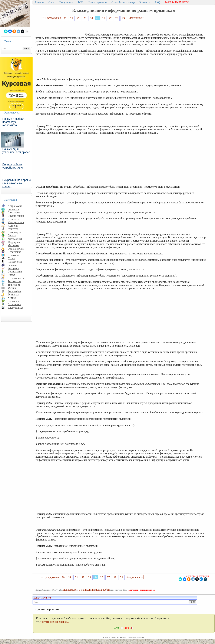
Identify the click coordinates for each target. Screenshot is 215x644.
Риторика (13, 268)
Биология (13, 209)
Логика (12, 235)
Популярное (66, 2)
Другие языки (16, 216)
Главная (39, 2)
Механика (14, 245)
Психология (15, 262)
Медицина (14, 242)
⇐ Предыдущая (52, 18)
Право (11, 258)
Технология (14, 281)
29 (123, 18)
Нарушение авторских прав (142, 590)
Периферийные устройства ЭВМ (13, 166)
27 (110, 18)
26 (104, 18)
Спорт (11, 275)
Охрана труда (16, 249)
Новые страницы (97, 2)
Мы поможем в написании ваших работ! (86, 590)
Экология (13, 301)
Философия (14, 291)
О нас (52, 2)
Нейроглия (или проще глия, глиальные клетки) (17, 183)
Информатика (16, 222)
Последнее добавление (136, 637)
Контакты (145, 2)
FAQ (158, 2)
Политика (13, 255)
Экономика (14, 304)
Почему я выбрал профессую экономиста (13, 122)
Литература (14, 232)
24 (91, 18)
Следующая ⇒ (136, 18)
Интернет (13, 219)
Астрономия (15, 206)
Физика (12, 288)
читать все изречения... (55, 622)
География (14, 212)
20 (65, 18)
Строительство (16, 278)
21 (72, 18)
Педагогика (14, 252)
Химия (12, 298)
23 (85, 18)
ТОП (81, 2)
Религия (12, 265)
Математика (15, 239)
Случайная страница (123, 2)
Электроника (15, 308)
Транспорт (14, 285)
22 (78, 18)
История (13, 226)
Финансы (13, 294)
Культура (13, 229)
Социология (15, 272)
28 (117, 18)
